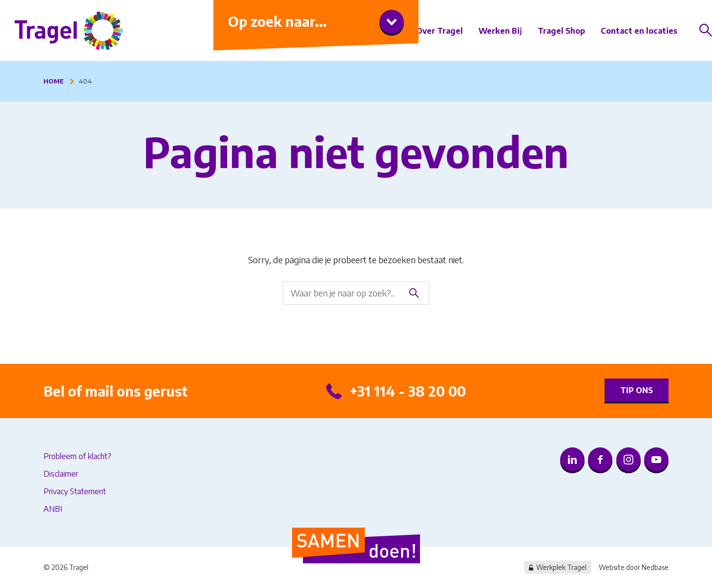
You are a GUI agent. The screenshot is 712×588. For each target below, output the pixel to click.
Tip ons (637, 390)
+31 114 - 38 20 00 (408, 391)
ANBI (53, 509)
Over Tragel (440, 31)
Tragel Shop (561, 31)
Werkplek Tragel (561, 567)
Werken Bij (500, 31)
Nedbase (655, 567)
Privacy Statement (75, 491)
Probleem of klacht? (77, 456)
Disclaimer (61, 474)
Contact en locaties (639, 31)
